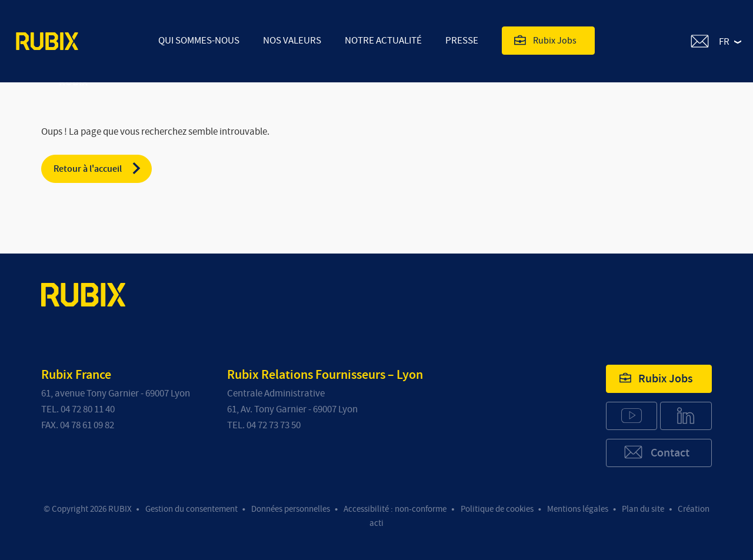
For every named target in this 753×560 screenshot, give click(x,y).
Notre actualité (383, 40)
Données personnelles (291, 509)
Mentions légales (578, 509)
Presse (462, 40)
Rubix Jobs (545, 40)
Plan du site (643, 509)
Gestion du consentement (191, 509)
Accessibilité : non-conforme (395, 509)
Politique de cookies (497, 509)
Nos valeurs (292, 40)
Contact (656, 452)
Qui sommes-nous (199, 40)
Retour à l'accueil (98, 168)
